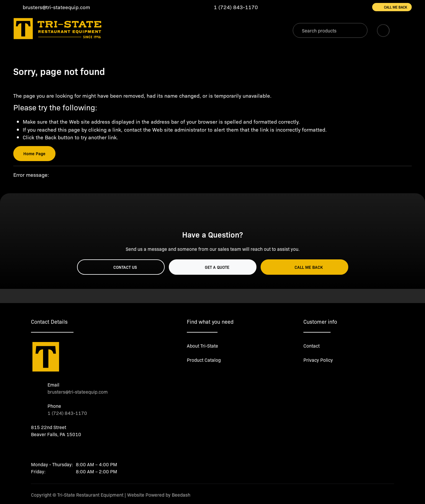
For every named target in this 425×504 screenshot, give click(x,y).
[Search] (330, 30)
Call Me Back (392, 7)
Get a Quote (213, 267)
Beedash (181, 495)
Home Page (34, 153)
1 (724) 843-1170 (67, 413)
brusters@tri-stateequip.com (78, 392)
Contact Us (121, 267)
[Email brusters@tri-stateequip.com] (52, 7)
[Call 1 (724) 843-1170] (231, 7)
